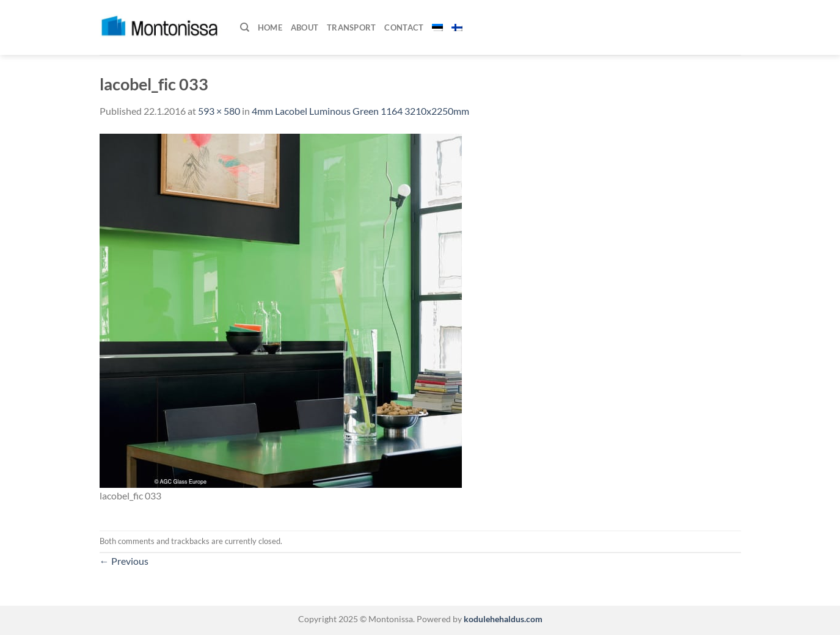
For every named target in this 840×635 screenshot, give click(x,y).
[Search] (245, 27)
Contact (404, 27)
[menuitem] (437, 27)
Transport (351, 27)
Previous (124, 561)
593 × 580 (219, 111)
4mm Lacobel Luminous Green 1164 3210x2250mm (360, 111)
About (305, 27)
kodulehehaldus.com (502, 619)
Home (270, 27)
